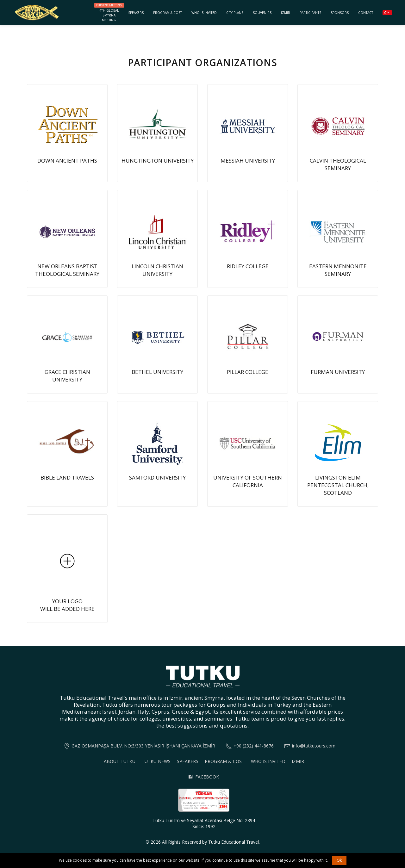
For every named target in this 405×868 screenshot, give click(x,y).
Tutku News (156, 761)
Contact (366, 13)
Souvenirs (262, 13)
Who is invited (204, 13)
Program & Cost (168, 13)
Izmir (286, 13)
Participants (310, 13)
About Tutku (120, 761)
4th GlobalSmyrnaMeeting (109, 13)
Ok (339, 860)
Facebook (204, 777)
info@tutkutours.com (314, 746)
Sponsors (340, 13)
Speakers (136, 13)
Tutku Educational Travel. (234, 842)
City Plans (235, 13)
